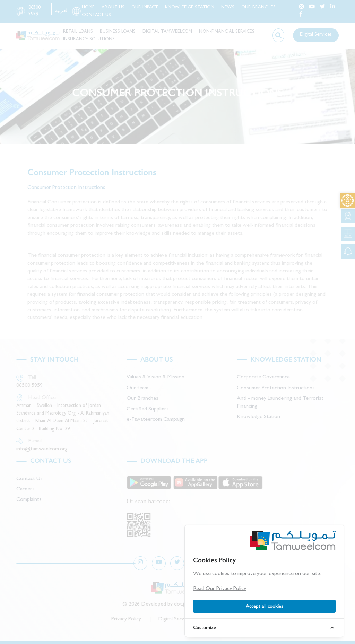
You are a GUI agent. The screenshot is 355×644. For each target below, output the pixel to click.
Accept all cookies (265, 606)
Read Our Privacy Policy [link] (219, 589)
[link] (348, 201)
